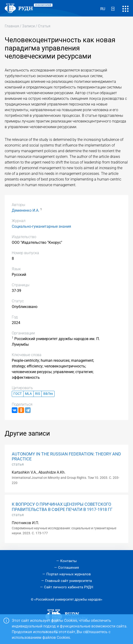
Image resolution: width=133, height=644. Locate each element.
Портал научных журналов (69, 574)
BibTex (48, 394)
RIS (38, 394)
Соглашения (69, 568)
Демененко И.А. (26, 210)
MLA (28, 394)
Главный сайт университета (69, 581)
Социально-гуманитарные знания (41, 226)
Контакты (69, 561)
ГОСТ (18, 394)
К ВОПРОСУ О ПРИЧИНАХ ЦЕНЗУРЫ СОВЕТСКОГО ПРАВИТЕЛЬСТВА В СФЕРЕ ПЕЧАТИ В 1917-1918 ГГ (62, 507)
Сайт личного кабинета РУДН (69, 587)
